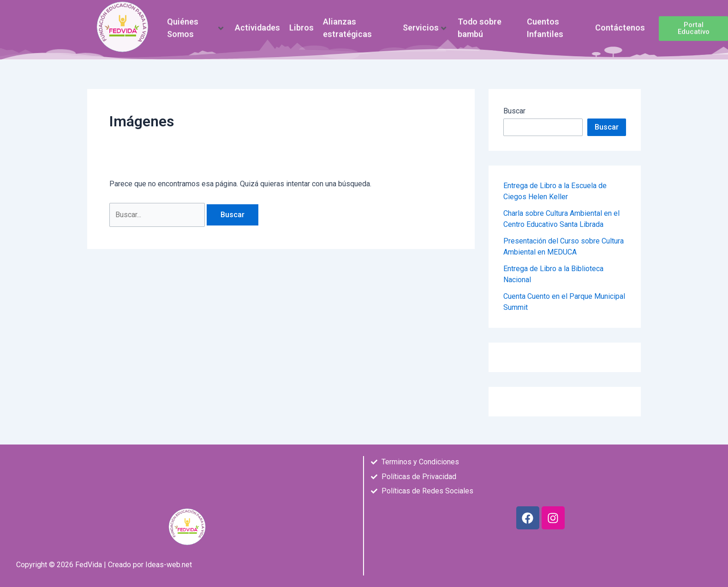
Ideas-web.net (169, 565)
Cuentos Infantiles (545, 25)
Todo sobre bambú (480, 25)
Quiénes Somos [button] (195, 25)
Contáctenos (620, 26)
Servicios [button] (424, 26)
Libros (301, 26)
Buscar (514, 111)
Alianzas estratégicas (347, 25)
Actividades (257, 26)
